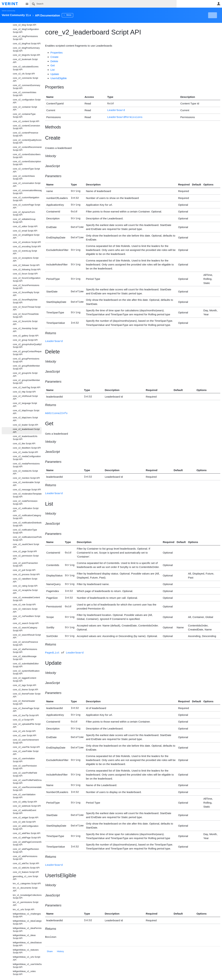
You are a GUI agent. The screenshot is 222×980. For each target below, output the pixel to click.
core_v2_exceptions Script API (26, 259)
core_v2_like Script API (24, 444)
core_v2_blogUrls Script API (26, 55)
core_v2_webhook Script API (27, 806)
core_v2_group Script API (25, 340)
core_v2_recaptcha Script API (25, 592)
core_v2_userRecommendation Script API (27, 789)
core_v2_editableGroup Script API (24, 221)
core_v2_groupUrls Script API (25, 375)
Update (55, 74)
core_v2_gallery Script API (26, 336)
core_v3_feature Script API (26, 872)
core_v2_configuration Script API (27, 101)
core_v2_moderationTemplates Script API (27, 495)
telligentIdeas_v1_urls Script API (27, 958)
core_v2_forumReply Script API (26, 294)
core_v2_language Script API (25, 405)
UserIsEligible (59, 78)
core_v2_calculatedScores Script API (26, 68)
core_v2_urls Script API (24, 731)
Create (54, 57)
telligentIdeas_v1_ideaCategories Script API (27, 922)
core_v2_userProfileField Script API (25, 774)
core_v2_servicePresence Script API (25, 643)
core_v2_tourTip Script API (26, 715)
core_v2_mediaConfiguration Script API (27, 458)
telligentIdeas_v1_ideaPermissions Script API (27, 930)
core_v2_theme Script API (25, 690)
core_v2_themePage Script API (26, 710)
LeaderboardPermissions (125, 116)
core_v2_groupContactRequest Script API (27, 353)
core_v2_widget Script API (26, 818)
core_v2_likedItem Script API (27, 448)
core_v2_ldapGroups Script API (26, 412)
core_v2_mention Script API (26, 478)
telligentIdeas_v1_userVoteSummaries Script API (27, 966)
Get (53, 65)
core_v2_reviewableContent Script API (26, 599)
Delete (54, 61)
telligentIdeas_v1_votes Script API (24, 973)
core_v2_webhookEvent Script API (24, 812)
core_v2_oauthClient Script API (26, 546)
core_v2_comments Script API (25, 80)
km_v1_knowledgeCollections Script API (27, 897)
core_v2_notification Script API (26, 510)
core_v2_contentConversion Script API (26, 127)
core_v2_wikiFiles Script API (27, 833)
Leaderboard (116, 110)
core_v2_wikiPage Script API (27, 838)
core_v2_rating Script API (25, 586)
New (212, 15)
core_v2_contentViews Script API (24, 178)
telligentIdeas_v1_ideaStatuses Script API (27, 944)
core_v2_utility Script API (25, 802)
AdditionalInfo (56, 410)
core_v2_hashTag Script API (27, 387)
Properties (57, 53)
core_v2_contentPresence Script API (25, 134)
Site (27, 4)
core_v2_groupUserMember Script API (26, 382)
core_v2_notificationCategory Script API (27, 517)
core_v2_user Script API (25, 736)
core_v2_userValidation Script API (24, 796)
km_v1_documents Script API (25, 889)
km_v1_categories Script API (27, 884)
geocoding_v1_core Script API (25, 878)
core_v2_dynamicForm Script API (24, 214)
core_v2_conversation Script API (27, 185)
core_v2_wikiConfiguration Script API (26, 828)
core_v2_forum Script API (25, 274)
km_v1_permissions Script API (26, 904)
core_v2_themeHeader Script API (24, 703)
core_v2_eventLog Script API (25, 252)
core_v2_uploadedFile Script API (27, 726)
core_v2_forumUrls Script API (25, 323)
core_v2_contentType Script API (26, 170)
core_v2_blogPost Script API (27, 44)
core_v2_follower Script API (26, 265)
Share (50, 942)
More (78, 15)
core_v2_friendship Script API (25, 330)
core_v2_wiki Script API (24, 822)
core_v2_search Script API (26, 623)
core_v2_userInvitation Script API (24, 760)
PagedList (52, 647)
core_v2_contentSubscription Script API (27, 163)
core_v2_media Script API (25, 452)
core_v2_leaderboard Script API (26, 431)
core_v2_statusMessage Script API (25, 658)
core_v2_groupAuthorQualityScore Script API (27, 346)
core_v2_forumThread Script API (27, 308)
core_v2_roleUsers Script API (25, 610)
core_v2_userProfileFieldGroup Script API (27, 782)
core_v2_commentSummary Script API (26, 87)
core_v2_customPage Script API (27, 206)
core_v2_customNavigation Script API (26, 199)
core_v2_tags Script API (24, 685)
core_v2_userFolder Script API (26, 753)
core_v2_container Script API (25, 108)
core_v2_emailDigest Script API (26, 236)
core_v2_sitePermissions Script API (25, 651)
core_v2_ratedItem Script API (25, 580)
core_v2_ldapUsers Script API (25, 419)
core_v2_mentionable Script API (26, 484)
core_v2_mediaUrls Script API (25, 472)
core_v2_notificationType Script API (25, 531)
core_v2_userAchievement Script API (26, 741)
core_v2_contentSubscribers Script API (27, 156)
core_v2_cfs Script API (24, 74)
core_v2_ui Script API (23, 720)
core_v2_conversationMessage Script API (27, 192)
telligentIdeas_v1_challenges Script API (27, 915)
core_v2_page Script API (25, 551)
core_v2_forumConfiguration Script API (27, 280)
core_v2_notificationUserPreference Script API (27, 539)
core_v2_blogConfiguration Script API (26, 31)
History (60, 942)
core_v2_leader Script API (25, 425)
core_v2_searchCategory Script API (25, 629)
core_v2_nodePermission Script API (25, 503)
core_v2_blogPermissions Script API (25, 38)
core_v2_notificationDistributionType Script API (27, 524)
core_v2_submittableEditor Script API (26, 665)
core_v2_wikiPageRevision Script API (26, 851)
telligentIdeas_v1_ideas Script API (24, 937)
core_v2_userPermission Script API (25, 767)
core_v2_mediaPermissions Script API (26, 465)
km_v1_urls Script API (24, 910)
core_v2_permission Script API (26, 557)
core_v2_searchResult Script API (27, 636)
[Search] (103, 4)
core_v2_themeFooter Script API (27, 695)
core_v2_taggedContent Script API (24, 680)
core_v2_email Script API (25, 231)
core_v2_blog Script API (24, 25)
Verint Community (8, 11)
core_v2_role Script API (24, 605)
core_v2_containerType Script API (24, 116)
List (53, 70)
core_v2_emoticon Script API (27, 242)
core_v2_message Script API (27, 490)
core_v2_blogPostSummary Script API (26, 49)
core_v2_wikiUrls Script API (26, 868)
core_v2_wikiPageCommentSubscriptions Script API (27, 843)
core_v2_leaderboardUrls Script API (25, 438)
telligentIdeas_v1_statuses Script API (26, 951)
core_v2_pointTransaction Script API (25, 565)
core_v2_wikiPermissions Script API (25, 858)
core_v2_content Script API (26, 121)
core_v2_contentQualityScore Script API (27, 142)
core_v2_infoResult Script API (25, 398)
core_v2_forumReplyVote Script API (25, 301)
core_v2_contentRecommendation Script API (27, 149)
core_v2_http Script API (24, 392)
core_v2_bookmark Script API (25, 61)
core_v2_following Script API (27, 270)
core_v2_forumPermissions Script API (26, 287)
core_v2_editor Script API (25, 226)
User (219, 4)
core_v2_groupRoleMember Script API (26, 367)
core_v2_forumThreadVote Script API (26, 316)
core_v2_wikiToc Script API (26, 863)
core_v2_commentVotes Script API (25, 94)
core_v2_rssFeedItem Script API (26, 618)
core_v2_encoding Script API (27, 247)
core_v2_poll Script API (24, 570)
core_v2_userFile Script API (26, 747)
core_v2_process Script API (26, 574)
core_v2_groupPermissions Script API (26, 360)
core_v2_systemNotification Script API (26, 672)
